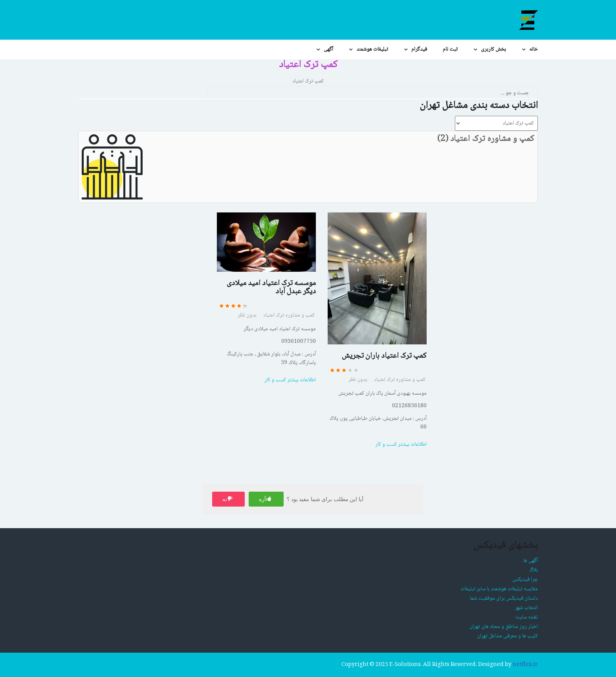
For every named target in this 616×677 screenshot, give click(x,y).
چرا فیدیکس (525, 580)
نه (225, 499)
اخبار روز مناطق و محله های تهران (504, 627)
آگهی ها (531, 561)
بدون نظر (247, 315)
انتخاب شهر (526, 608)
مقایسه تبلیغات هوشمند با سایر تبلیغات (499, 589)
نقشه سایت (527, 617)
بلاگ (533, 570)
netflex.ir (525, 665)
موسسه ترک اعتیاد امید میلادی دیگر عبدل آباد (271, 288)
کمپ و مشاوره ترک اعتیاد (289, 315)
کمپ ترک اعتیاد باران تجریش (384, 356)
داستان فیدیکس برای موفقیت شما (504, 598)
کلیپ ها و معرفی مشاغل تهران (507, 636)
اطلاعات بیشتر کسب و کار (290, 380)
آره (262, 499)
